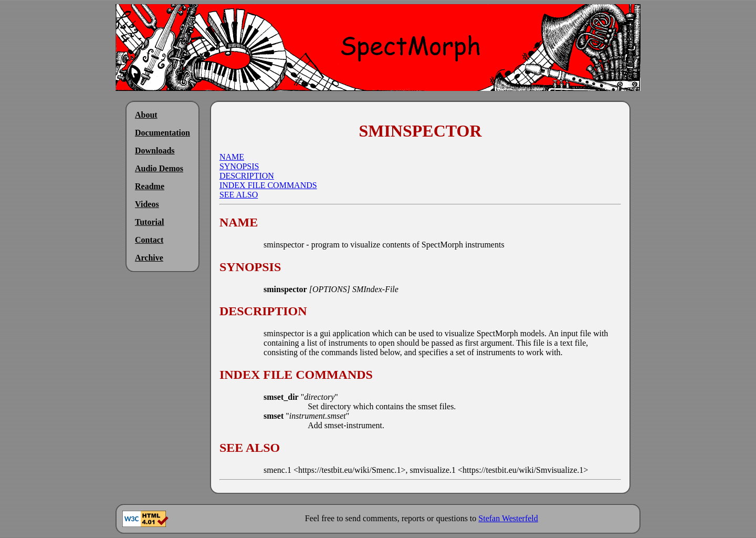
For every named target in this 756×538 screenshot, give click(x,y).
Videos (147, 204)
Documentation (162, 133)
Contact (149, 240)
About (146, 115)
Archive (149, 258)
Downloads (155, 151)
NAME (232, 157)
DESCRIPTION (247, 176)
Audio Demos (159, 168)
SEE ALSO (239, 195)
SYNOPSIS (239, 166)
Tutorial (149, 222)
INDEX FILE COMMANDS (268, 185)
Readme (150, 186)
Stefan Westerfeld (508, 518)
